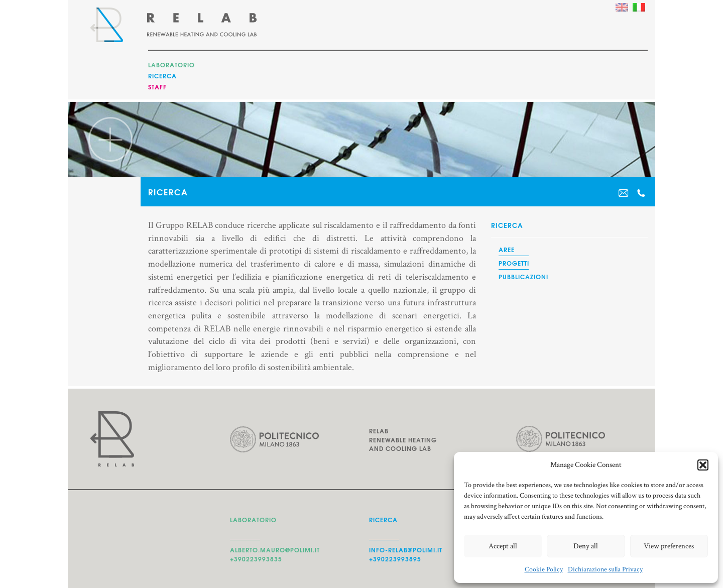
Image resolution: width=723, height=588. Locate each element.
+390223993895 (395, 559)
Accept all (503, 546)
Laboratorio (171, 65)
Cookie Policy (544, 569)
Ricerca (162, 76)
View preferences (669, 546)
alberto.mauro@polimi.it (275, 550)
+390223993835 (256, 559)
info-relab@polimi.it (406, 550)
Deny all (586, 546)
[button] (703, 465)
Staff (157, 87)
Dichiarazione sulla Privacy (605, 569)
